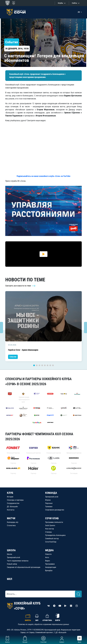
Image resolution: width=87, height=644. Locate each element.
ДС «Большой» (12, 507)
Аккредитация (51, 567)
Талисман (49, 507)
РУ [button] (79, 12)
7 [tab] (50, 365)
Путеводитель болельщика (55, 535)
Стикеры (49, 532)
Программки (50, 564)
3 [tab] (39, 365)
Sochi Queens (50, 525)
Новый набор (12, 564)
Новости (48, 554)
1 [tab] (34, 365)
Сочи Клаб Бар (51, 542)
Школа (9, 554)
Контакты (11, 510)
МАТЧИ (11, 518)
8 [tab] (53, 365)
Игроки (48, 500)
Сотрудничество (13, 503)
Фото (47, 557)
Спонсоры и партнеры (15, 500)
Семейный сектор (52, 539)
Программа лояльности (54, 522)
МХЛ (10, 579)
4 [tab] (42, 365)
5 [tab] (45, 365)
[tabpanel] (43, 326)
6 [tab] (48, 365)
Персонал (49, 503)
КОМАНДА (51, 493)
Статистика (11, 525)
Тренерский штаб (52, 497)
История (10, 497)
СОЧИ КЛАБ (52, 518)
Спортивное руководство (55, 510)
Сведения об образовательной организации (24, 567)
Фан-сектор (50, 529)
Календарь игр (13, 522)
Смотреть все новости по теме (20, 286)
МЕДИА (49, 550)
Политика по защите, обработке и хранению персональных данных (43, 624)
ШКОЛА (11, 550)
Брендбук (49, 571)
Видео (48, 561)
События (13, 357)
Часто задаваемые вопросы (18, 561)
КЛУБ (10, 493)
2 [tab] (37, 365)
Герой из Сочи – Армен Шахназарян (23, 350)
